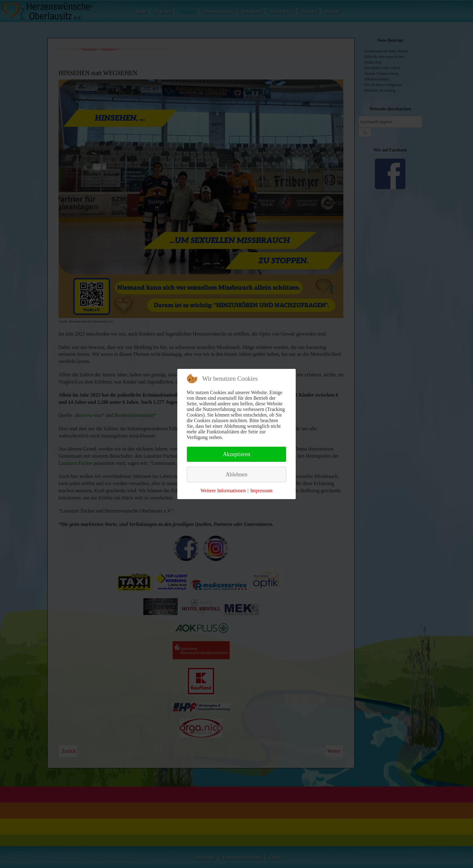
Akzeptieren (236, 454)
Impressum (261, 491)
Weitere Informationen (223, 491)
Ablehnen (236, 475)
